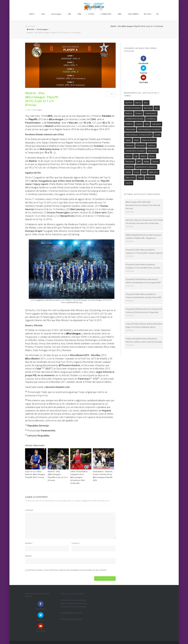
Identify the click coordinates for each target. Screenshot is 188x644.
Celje (38, 369)
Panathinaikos (33, 123)
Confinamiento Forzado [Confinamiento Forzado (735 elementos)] (134, 100)
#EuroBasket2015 (80, 355)
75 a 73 (48, 153)
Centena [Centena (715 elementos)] (139, 94)
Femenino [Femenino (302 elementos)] (129, 126)
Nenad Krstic (68, 216)
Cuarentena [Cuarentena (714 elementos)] (156, 105)
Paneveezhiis (48, 431)
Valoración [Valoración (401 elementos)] (150, 159)
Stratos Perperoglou (58, 213)
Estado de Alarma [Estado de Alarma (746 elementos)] (149, 121)
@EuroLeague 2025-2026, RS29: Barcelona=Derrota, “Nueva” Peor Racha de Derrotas (143, 186)
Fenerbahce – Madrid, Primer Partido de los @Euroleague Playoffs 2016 (103, 476)
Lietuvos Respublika (38, 436)
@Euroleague (56, 119)
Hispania (106, 411)
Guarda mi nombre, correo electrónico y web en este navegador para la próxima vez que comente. (67, 570)
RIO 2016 (147, 14)
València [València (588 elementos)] (129, 164)
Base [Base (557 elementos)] (157, 89)
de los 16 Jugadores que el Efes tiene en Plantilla (58, 181)
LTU (95, 379)
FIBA (79, 14)
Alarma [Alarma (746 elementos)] (138, 84)
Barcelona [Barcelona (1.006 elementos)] (148, 89)
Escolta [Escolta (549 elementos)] (157, 116)
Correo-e (75, 543)
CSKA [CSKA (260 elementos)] (147, 105)
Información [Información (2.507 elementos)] (153, 132)
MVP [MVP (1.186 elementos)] (139, 142)
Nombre (28, 543)
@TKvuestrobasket (69, 365)
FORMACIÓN (105, 14)
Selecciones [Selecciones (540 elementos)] (130, 159)
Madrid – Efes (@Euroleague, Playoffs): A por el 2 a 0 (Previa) (58, 476)
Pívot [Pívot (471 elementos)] (144, 153)
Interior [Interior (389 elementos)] (128, 137)
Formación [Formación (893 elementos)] (141, 126)
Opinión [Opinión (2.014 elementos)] (155, 142)
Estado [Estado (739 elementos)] (136, 121)
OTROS (90, 14)
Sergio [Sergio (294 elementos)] (140, 159)
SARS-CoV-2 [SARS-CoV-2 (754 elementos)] (154, 153)
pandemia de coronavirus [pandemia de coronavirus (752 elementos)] (146, 148)
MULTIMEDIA (133, 14)
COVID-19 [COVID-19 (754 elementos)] (129, 105)
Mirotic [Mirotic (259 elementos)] (152, 137)
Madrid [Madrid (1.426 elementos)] (143, 137)
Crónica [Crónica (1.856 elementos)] (139, 105)
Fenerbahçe (54, 123)
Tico (29, 110)
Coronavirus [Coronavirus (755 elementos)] (151, 100)
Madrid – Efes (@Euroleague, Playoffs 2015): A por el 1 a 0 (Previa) (42, 99)
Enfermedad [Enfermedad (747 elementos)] (130, 110)
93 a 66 (87, 123)
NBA (119, 14)
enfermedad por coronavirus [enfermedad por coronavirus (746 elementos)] (149, 110)
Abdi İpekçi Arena (49, 149)
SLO (48, 369)
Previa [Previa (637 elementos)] (137, 153)
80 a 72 (106, 123)
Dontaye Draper (34, 231)
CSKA (93, 119)
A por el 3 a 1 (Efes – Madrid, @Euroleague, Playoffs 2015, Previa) (35, 474)
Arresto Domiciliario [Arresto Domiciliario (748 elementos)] (133, 89)
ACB (42, 14)
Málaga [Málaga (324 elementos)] (146, 142)
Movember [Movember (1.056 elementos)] (130, 142)
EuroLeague (56, 14)
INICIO (32, 14)
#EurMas (96, 355)
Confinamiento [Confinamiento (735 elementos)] (151, 94)
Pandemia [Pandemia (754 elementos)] (129, 148)
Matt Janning (78, 209)
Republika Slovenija (38, 426)
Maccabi (73, 123)
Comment (29, 510)
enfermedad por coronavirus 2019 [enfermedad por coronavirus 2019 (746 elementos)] (138, 116)
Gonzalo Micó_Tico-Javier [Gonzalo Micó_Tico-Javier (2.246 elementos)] (135, 132)
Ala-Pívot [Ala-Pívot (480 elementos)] (129, 84)
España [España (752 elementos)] (128, 121)
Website (28, 556)
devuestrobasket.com (58, 387)
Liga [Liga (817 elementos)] (136, 137)
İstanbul (98, 146)
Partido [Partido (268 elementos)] (128, 153)
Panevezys (84, 379)
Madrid (33, 161)
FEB (69, 14)
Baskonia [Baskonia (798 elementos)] (129, 94)
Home (31, 29)
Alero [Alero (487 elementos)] (146, 84)
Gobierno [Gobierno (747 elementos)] (152, 126)
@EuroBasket (32, 359)
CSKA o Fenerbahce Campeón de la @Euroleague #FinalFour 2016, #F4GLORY (79, 477)
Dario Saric (101, 213)
